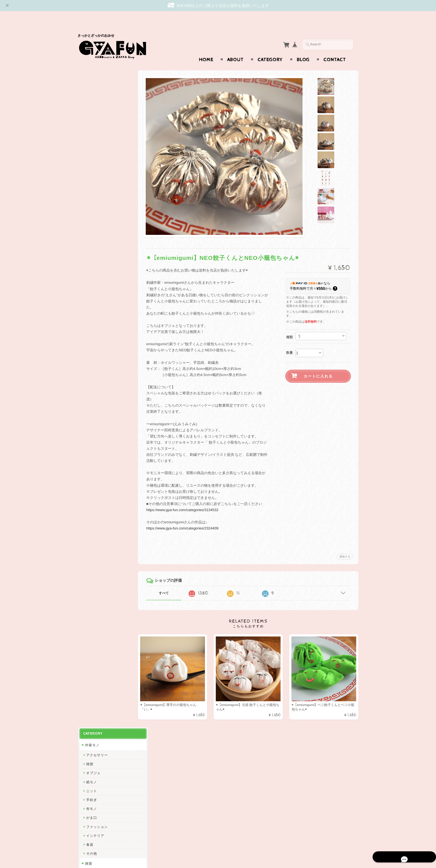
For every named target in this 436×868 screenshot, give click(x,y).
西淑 (89, 279)
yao (89, 727)
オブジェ (93, 105)
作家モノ (92, 77)
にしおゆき (95, 512)
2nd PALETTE (97, 557)
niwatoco (93, 414)
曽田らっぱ (95, 387)
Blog (303, 49)
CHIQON (93, 342)
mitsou (91, 503)
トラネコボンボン (100, 476)
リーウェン (95, 324)
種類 (289, 326)
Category (270, 49)
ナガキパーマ (96, 539)
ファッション (96, 159)
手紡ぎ (91, 132)
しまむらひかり (98, 664)
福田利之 (93, 602)
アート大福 (95, 431)
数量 (289, 342)
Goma (91, 593)
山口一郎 (93, 629)
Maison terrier (97, 646)
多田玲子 (93, 610)
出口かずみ (95, 378)
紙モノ (91, 114)
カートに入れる (318, 365)
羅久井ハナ (95, 575)
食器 (89, 177)
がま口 (91, 150)
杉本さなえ (95, 396)
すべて (167, 582)
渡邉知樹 (93, 360)
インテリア (95, 168)
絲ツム (91, 423)
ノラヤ (91, 682)
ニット (91, 123)
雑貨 (89, 96)
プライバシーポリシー (103, 778)
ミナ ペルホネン (99, 297)
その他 (91, 186)
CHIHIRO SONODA (102, 655)
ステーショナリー (100, 215)
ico (88, 700)
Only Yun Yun (97, 450)
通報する (345, 546)
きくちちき (95, 521)
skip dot (92, 315)
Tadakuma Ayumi (100, 369)
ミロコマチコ (96, 566)
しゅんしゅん (96, 467)
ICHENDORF (96, 709)
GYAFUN (93, 306)
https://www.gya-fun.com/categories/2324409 (186, 517)
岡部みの (93, 673)
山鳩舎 (91, 485)
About (235, 49)
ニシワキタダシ (98, 619)
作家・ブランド (97, 261)
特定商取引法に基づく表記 (106, 789)
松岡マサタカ (96, 333)
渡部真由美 (95, 458)
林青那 (91, 584)
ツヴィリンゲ (96, 494)
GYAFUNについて (99, 756)
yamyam (93, 637)
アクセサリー (96, 87)
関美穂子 (93, 351)
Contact (335, 49)
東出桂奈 (93, 718)
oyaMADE (94, 691)
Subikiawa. (95, 271)
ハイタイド (95, 548)
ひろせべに (95, 288)
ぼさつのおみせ (98, 440)
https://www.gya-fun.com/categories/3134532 (186, 499)
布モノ (91, 141)
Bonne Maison (98, 530)
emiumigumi (96, 405)
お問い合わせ (96, 767)
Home (206, 49)
